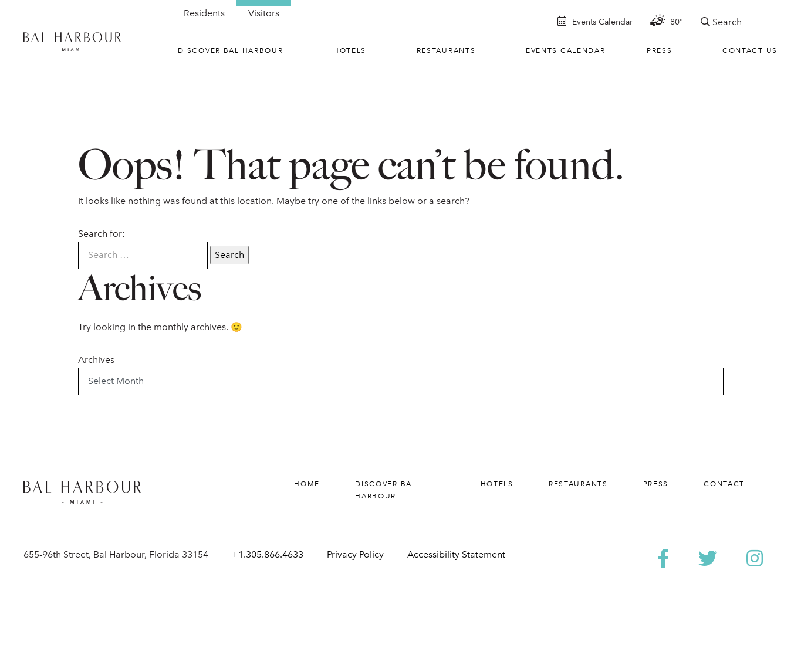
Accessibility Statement (456, 554)
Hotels (350, 50)
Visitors (264, 13)
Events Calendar (566, 50)
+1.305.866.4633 (268, 554)
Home (307, 484)
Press (660, 50)
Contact (724, 484)
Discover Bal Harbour (230, 50)
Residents (204, 13)
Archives (96, 360)
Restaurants (446, 50)
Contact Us (750, 50)
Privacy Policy (355, 554)
